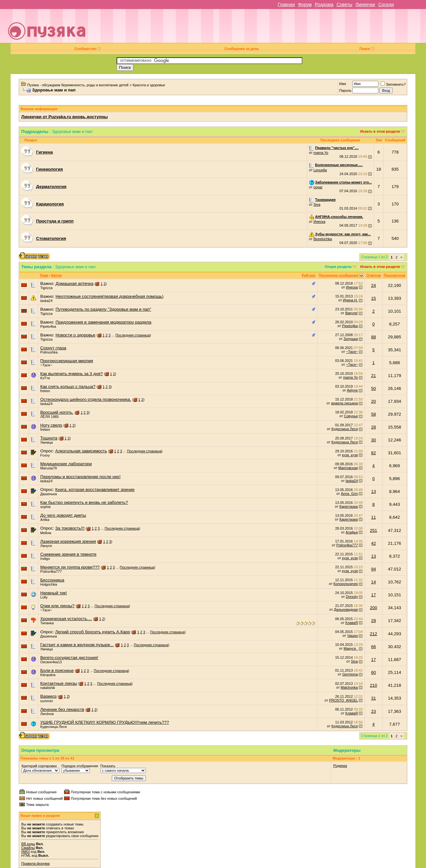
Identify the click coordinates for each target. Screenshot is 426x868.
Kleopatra (48, 675)
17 (374, 595)
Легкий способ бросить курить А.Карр (93, 632)
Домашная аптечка (74, 283)
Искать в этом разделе (380, 131)
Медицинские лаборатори (66, 464)
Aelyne (353, 390)
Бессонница (52, 580)
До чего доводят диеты (63, 515)
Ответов (373, 275)
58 (374, 414)
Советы (344, 5)
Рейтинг (309, 275)
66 (374, 647)
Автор (57, 275)
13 (374, 491)
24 (374, 285)
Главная (286, 5)
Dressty (352, 597)
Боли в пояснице (57, 670)
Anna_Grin (350, 494)
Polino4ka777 (347, 545)
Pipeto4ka (48, 326)
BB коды (28, 844)
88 (374, 337)
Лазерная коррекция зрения (68, 541)
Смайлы (28, 848)
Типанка (47, 623)
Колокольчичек (346, 584)
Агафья (352, 532)
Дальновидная (346, 609)
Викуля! (351, 313)
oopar (318, 187)
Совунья (351, 416)
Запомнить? (393, 84)
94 (374, 569)
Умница (47, 442)
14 (374, 582)
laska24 (46, 301)
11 (374, 517)
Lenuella (320, 170)
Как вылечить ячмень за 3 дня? (71, 374)
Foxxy (45, 455)
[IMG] (26, 852)
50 (374, 388)
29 (374, 621)
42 (374, 543)
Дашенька (49, 494)
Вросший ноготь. (57, 412)
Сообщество (88, 49)
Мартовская (348, 468)
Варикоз (48, 696)
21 (374, 376)
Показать (108, 766)
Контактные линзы (59, 683)
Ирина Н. (350, 300)
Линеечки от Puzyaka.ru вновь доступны (65, 117)
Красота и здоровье (149, 85)
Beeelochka (323, 239)
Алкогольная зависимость (81, 451)
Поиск (367, 49)
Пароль (345, 90)
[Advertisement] (259, 28)
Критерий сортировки (39, 766)
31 (374, 698)
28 (374, 427)
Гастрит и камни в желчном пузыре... (77, 645)
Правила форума (35, 863)
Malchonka (349, 687)
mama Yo (321, 153)
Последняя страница (133, 335)
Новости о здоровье (75, 335)
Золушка (351, 339)
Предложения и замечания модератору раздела (103, 322)
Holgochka (49, 584)
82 (374, 453)
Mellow (46, 533)
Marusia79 (48, 468)
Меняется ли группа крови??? (70, 567)
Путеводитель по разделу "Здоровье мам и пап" (103, 309)
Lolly (44, 597)
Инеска (320, 222)
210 (374, 685)
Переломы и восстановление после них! (80, 477)
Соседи (386, 5)
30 (374, 440)
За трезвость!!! (70, 528)
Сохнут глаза (53, 348)
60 (374, 672)
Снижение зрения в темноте (68, 554)
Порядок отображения (80, 766)
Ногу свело (51, 425)
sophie (45, 507)
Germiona (350, 674)
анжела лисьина (344, 403)
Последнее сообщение (339, 275)
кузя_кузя (350, 455)
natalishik (48, 688)
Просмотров (395, 275)
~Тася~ (352, 352)
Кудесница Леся (345, 429)
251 (374, 530)
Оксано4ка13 (51, 662)
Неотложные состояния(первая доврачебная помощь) (109, 296)
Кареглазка (349, 506)
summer (47, 701)
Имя (342, 84)
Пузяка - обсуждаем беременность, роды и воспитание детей (78, 85)
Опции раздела (338, 267)
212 (374, 634)
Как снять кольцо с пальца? (68, 387)
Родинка (340, 766)
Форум (305, 5)
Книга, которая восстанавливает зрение (95, 490)
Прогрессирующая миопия (67, 361)
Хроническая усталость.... (66, 619)
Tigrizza (46, 288)
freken (45, 391)
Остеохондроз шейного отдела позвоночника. (86, 399)
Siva (317, 204)
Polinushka (49, 352)
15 (374, 298)
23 (374, 711)
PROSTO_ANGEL (343, 700)
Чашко (352, 636)
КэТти (45, 378)
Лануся (46, 546)
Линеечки (365, 5)
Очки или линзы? (57, 606)
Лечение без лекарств (62, 709)
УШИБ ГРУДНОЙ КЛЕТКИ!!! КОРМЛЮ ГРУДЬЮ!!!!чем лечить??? (105, 722)
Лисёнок (47, 714)
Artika (45, 520)
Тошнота (49, 438)
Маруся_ (351, 648)
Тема (44, 275)
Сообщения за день (242, 49)
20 (374, 401)
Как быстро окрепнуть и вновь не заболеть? (84, 502)
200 (374, 608)
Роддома (324, 5)
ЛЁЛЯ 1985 (49, 417)
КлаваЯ (352, 623)
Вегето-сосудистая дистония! (69, 658)
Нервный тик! (54, 593)
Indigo (45, 559)
